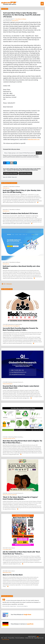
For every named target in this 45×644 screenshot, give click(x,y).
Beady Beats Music (7, 573)
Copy (39, 153)
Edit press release (25, 173)
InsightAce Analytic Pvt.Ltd (9, 438)
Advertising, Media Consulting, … (16, 437)
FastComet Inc (15, 21)
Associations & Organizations (15, 324)
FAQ (2, 638)
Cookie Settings (5, 639)
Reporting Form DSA (39, 638)
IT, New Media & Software (20, 19)
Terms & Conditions (20, 638)
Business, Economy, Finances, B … (16, 382)
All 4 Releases (6, 284)
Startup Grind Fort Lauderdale (10, 495)
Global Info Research (8, 384)
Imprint (6, 638)
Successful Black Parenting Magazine (11, 326)
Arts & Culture (12, 548)
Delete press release (11, 173)
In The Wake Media (7, 550)
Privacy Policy (11, 638)
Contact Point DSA (29, 638)
